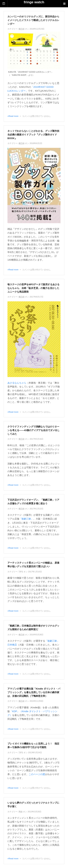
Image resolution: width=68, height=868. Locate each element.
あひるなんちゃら (17, 383)
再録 (20, 812)
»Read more (13, 116)
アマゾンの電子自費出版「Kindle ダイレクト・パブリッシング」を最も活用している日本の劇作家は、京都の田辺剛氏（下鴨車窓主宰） (34, 692)
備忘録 (21, 29)
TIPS (21, 572)
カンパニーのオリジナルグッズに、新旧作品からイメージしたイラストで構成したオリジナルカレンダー (33, 20)
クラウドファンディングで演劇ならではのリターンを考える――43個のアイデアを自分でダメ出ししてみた (34, 430)
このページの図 (37, 774)
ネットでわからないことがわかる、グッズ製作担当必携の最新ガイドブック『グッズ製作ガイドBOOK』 (33, 135)
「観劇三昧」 (26, 519)
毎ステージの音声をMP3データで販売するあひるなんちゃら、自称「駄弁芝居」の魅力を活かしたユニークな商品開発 (33, 288)
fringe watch (34, 2)
